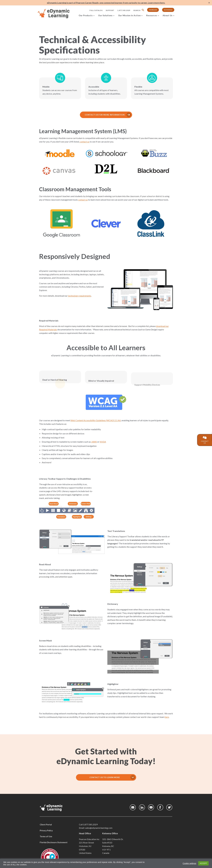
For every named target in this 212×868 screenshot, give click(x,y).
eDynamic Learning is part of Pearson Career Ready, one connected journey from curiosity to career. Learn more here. (106, 3)
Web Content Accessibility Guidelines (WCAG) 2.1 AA (85, 420)
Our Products (86, 15)
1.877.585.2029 (124, 10)
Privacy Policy (46, 830)
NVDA (92, 442)
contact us (74, 142)
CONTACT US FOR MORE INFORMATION (94, 115)
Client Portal (46, 825)
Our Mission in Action (129, 15)
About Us (168, 15)
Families (153, 10)
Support (110, 10)
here (156, 717)
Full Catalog (96, 10)
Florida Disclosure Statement (54, 842)
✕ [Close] (209, 3)
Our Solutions (105, 15)
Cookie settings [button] (189, 863)
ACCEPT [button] (203, 863)
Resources (152, 15)
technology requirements (69, 296)
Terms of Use (46, 836)
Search (137, 10)
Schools (168, 10)
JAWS (83, 442)
